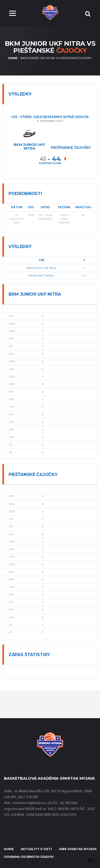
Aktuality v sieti (36, 849)
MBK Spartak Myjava (78, 849)
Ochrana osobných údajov (29, 857)
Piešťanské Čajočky (41, 275)
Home (9, 849)
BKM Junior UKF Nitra (41, 268)
